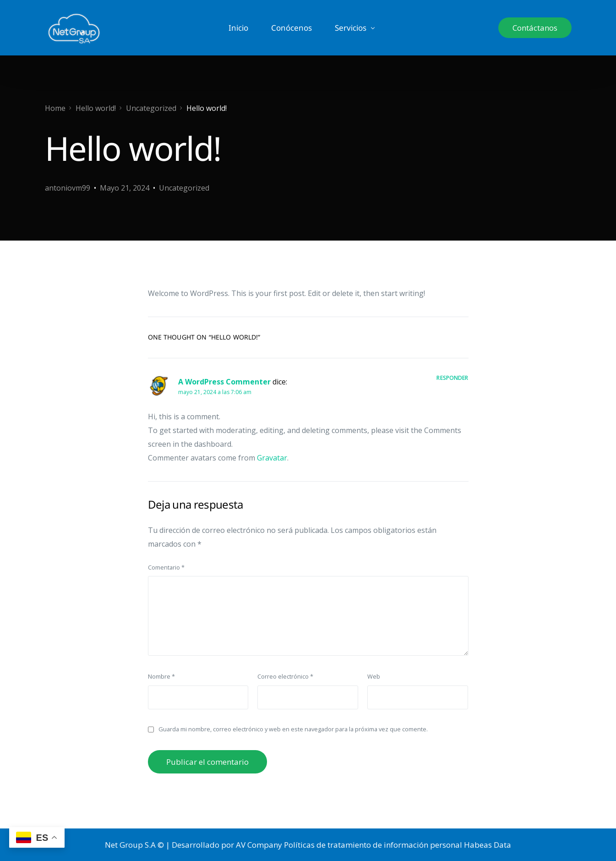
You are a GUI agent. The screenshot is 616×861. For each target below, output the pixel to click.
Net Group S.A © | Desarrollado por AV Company (194, 845)
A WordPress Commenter (224, 382)
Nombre (161, 676)
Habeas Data (488, 845)
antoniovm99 (68, 188)
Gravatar (272, 458)
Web (374, 676)
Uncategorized (184, 188)
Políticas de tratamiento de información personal (373, 845)
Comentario (166, 567)
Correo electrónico (285, 676)
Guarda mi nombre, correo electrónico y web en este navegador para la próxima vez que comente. (293, 729)
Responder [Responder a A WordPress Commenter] (452, 378)
